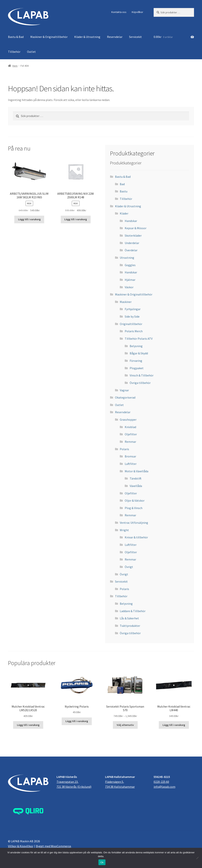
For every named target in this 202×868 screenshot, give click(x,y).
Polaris (124, 449)
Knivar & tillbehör (136, 537)
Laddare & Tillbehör (133, 611)
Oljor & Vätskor (135, 500)
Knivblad (130, 427)
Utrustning (127, 258)
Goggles (130, 265)
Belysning (136, 346)
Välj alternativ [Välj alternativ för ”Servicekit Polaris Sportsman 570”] (125, 725)
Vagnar (124, 390)
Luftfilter (131, 464)
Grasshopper (128, 420)
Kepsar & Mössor (136, 228)
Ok (102, 862)
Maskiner (126, 302)
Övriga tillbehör (140, 383)
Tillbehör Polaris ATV (139, 339)
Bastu (124, 191)
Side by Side (132, 316)
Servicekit (135, 37)
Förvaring (136, 361)
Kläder (124, 213)
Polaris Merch (134, 331)
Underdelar (132, 243)
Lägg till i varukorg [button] (29, 219)
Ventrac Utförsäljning (134, 523)
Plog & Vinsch (134, 508)
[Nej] (197, 858)
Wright (124, 530)
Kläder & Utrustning (87, 37)
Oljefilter (131, 434)
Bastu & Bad (16, 37)
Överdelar (131, 250)
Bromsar (130, 456)
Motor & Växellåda (137, 471)
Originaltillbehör (131, 324)
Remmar (130, 442)
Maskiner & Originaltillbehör (49, 37)
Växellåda (136, 486)
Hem (15, 66)
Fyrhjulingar (133, 309)
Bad (122, 184)
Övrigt (129, 567)
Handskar (131, 221)
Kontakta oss (119, 12)
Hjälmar (130, 280)
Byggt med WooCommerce (53, 846)
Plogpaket (137, 368)
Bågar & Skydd (139, 353)
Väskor (129, 287)
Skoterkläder (133, 235)
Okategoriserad (125, 397)
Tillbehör (14, 52)
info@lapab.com (164, 787)
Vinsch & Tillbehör (142, 375)
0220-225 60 (161, 782)
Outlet (31, 52)
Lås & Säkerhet (129, 618)
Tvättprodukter (130, 626)
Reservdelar (115, 37)
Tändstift (136, 478)
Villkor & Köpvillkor (21, 846)
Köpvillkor (137, 12)
